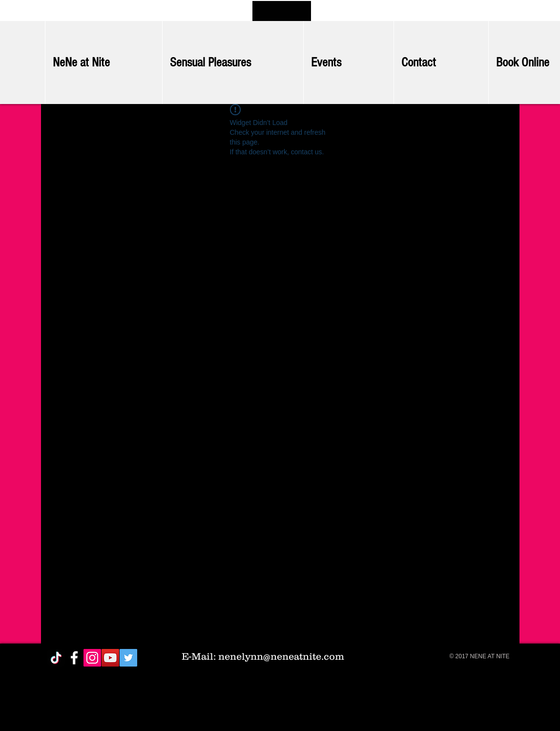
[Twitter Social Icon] (128, 658)
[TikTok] (56, 658)
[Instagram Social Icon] (92, 658)
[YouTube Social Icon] (110, 658)
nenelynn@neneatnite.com (281, 656)
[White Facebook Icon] (74, 658)
